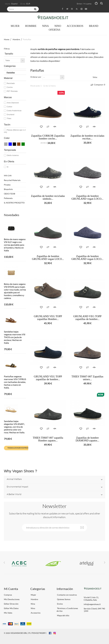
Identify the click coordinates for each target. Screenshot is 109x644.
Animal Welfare (14, 479)
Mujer (15, 26)
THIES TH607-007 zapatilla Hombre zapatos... (48, 439)
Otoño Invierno (13, 155)
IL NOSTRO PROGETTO (14, 203)
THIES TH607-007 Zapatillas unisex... (87, 378)
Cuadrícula (100, 77)
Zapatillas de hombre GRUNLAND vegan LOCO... (87, 197)
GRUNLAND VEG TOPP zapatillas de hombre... (87, 318)
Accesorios (75, 26)
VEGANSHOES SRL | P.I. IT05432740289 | (28, 633)
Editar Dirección (11, 604)
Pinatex (7, 185)
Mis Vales (8, 613)
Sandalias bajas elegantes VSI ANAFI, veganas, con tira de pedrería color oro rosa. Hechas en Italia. (14, 427)
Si (8, 167)
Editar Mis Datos (11, 608)
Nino (58, 26)
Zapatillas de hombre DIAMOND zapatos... (87, 439)
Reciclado (11, 83)
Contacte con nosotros (67, 595)
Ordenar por (36, 77)
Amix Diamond (13, 103)
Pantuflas (11, 73)
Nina (46, 26)
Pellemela (8, 198)
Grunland (10, 114)
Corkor (9, 107)
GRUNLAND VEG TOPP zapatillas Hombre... (48, 318)
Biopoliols (8, 189)
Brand (94, 26)
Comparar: (99, 85)
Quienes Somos (63, 599)
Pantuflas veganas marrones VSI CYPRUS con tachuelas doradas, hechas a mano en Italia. (15, 382)
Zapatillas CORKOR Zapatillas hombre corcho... (48, 137)
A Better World (14, 494)
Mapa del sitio (63, 615)
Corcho (10, 87)
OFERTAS (54, 30)
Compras (8, 595)
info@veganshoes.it (92, 604)
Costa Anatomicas (14, 111)
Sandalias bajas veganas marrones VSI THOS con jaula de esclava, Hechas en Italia (15, 337)
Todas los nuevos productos (21, 448)
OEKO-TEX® (10, 194)
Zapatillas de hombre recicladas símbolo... (48, 197)
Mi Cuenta (11, 589)
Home (7, 39)
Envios (60, 604)
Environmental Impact (17, 487)
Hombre (31, 26)
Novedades (12, 215)
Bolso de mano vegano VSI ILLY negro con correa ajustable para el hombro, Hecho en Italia (15, 245)
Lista (103, 77)
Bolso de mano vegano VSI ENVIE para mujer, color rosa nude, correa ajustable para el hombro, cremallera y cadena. (15, 291)
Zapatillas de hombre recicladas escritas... (87, 137)
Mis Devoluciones (12, 599)
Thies (9, 118)
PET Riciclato (12, 91)
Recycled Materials (12, 180)
